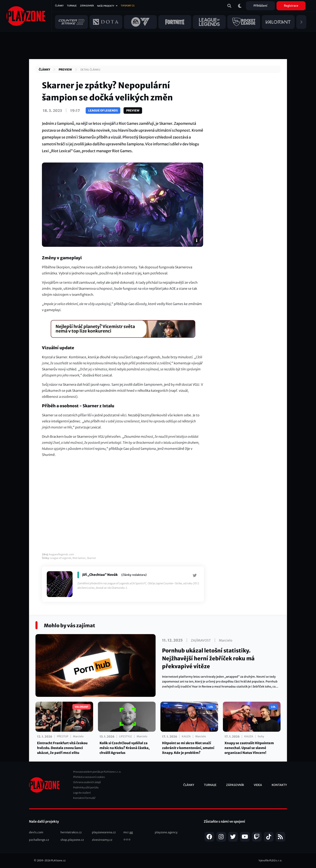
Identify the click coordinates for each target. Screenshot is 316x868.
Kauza (186, 736)
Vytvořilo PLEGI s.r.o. (270, 860)
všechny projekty (127, 840)
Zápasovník (87, 6)
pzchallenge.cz (39, 840)
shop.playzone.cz (72, 840)
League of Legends (103, 110)
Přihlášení (260, 6)
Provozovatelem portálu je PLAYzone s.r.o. (97, 772)
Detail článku (90, 70)
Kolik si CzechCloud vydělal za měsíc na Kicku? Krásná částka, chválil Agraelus (125, 748)
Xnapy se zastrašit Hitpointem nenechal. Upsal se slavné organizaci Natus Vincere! (249, 748)
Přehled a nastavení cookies (89, 777)
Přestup (63, 736)
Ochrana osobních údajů (87, 782)
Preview (65, 70)
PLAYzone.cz (58, 860)
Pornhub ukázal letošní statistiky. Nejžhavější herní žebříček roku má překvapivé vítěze (208, 658)
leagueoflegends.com (61, 554)
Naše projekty (106, 6)
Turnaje (72, 6)
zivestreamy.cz (102, 840)
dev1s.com (36, 832)
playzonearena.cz (104, 832)
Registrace (291, 6)
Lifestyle (126, 736)
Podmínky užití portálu (86, 787)
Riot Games (79, 558)
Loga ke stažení (82, 793)
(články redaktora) (134, 575)
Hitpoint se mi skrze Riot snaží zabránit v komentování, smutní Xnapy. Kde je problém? (188, 748)
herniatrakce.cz (71, 832)
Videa (258, 785)
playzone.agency (166, 832)
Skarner (91, 558)
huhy (261, 736)
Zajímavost (201, 640)
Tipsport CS (128, 6)
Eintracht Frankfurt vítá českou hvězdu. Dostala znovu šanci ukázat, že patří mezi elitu (62, 748)
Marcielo (226, 640)
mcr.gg (128, 832)
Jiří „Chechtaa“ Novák (100, 575)
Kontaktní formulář (84, 798)
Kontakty (279, 785)
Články (59, 6)
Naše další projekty (44, 821)
